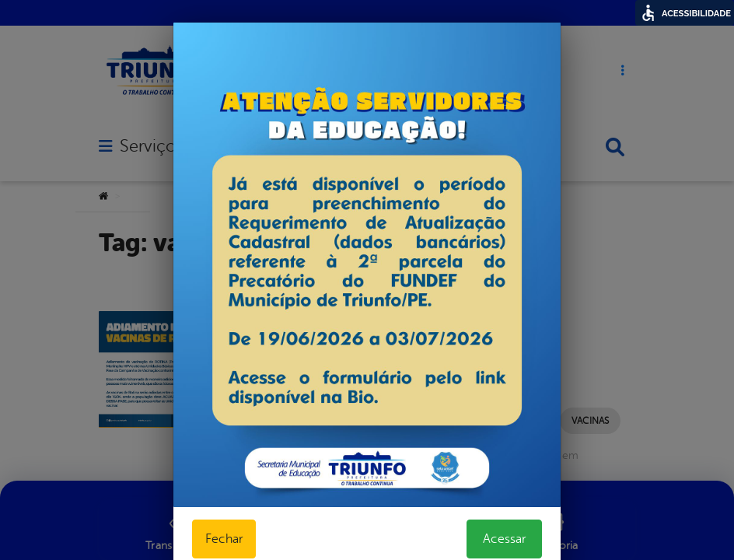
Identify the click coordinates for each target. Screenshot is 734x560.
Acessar (504, 539)
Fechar (224, 539)
